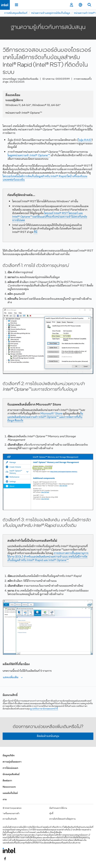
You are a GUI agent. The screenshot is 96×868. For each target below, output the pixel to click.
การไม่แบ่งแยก (10, 768)
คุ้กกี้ (51, 814)
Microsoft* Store (52, 414)
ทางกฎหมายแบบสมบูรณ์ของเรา (74, 835)
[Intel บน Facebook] (5, 859)
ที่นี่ (36, 232)
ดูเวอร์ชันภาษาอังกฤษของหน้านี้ (44, 709)
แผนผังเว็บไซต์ (10, 793)
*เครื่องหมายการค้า (11, 814)
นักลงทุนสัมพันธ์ (11, 774)
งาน (5, 800)
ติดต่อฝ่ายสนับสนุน (48, 736)
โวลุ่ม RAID (85, 140)
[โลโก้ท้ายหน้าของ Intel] (9, 850)
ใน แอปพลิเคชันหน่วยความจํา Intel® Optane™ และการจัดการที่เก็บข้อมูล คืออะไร (45, 417)
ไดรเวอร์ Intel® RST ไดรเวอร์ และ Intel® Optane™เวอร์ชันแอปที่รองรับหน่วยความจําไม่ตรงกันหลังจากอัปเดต (50, 217)
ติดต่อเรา (7, 781)
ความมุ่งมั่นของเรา (12, 762)
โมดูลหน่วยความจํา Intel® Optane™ (29, 155)
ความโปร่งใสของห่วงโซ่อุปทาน (63, 819)
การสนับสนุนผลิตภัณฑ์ (16, 13)
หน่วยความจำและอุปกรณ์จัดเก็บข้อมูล (51, 13)
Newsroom (9, 787)
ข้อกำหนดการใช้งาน (58, 808)
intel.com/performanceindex (21, 835)
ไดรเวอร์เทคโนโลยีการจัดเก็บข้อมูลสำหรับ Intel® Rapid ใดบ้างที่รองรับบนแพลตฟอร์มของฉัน (45, 178)
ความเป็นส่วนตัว (10, 819)
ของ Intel (37, 840)
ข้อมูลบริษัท (9, 756)
